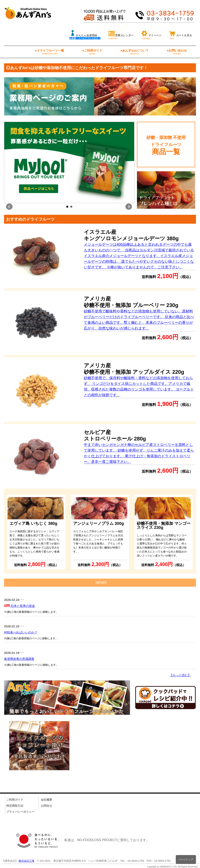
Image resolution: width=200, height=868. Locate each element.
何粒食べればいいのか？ (21, 632)
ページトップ (186, 859)
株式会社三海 (26, 861)
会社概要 (46, 800)
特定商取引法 (15, 806)
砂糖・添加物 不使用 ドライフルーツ (166, 145)
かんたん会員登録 (85, 34)
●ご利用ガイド (92, 52)
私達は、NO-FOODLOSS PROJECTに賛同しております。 (81, 840)
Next (129, 207)
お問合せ (46, 806)
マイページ (152, 34)
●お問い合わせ (177, 52)
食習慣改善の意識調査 (19, 659)
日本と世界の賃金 (19, 606)
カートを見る (181, 34)
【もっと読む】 (180, 675)
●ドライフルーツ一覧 (49, 52)
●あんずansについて (135, 52)
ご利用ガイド (15, 800)
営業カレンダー (121, 34)
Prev (9, 207)
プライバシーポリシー (20, 812)
